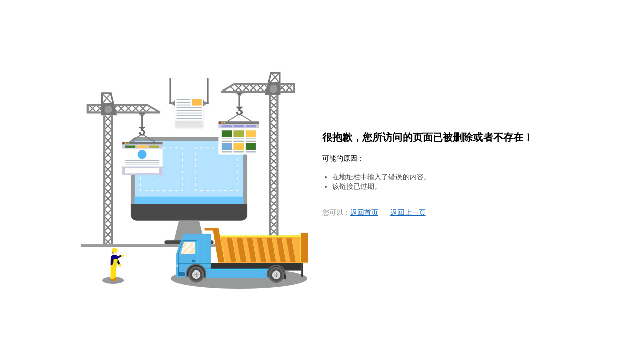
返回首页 (364, 212)
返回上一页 (408, 212)
